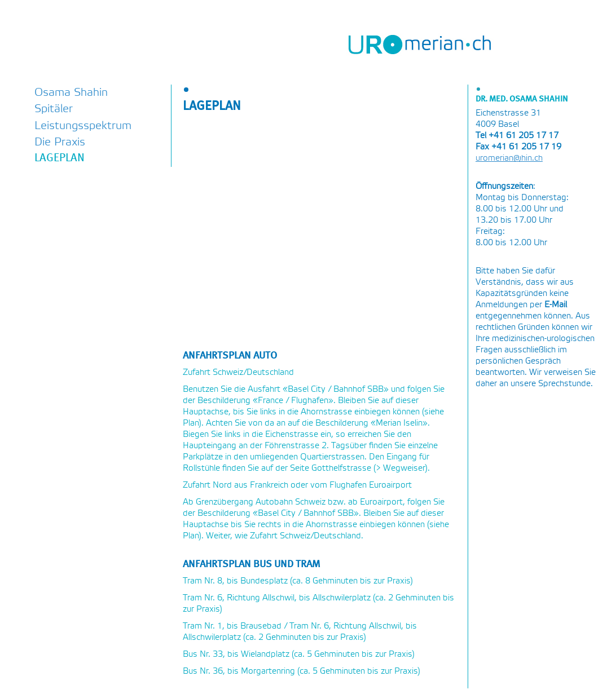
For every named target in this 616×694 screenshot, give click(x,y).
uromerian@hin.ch (509, 158)
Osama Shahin (71, 93)
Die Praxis (60, 142)
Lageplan (60, 158)
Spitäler (54, 109)
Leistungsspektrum (83, 126)
